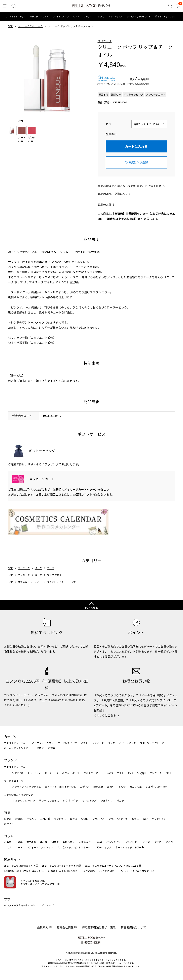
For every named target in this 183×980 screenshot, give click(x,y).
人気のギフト (86, 842)
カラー (110, 124)
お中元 (40, 748)
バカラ (120, 800)
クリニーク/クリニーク (30, 26)
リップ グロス (54, 575)
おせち (135, 819)
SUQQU (141, 773)
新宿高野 (98, 787)
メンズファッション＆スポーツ (74, 847)
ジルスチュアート (93, 773)
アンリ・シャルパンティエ (26, 787)
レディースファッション (40, 847)
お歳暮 (52, 748)
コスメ (8, 847)
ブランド (10, 760)
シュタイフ (107, 800)
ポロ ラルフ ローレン (23, 800)
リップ (72, 582)
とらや (122, 787)
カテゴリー (12, 737)
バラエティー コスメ (39, 17)
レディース (88, 17)
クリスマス (98, 819)
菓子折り (31, 842)
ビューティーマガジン (167, 17)
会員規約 (43, 927)
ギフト (76, 17)
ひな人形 (31, 819)
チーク (50, 568)
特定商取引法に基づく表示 (99, 927)
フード (19, 847)
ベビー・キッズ (115, 17)
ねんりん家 (136, 787)
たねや (111, 787)
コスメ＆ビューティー (16, 17)
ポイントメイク (55, 582)
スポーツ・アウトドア (152, 743)
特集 (7, 813)
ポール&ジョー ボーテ (68, 773)
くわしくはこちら (15, 705)
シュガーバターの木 (156, 787)
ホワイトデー (11, 824)
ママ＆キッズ (89, 800)
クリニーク (105, 41)
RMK (130, 773)
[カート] (178, 6)
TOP (10, 26)
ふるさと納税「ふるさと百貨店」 (99, 871)
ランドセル (60, 819)
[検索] (13, 6)
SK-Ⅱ (169, 773)
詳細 (143, 79)
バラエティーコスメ (43, 743)
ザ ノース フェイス (49, 800)
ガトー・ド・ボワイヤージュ (60, 787)
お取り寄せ (69, 842)
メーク (38, 568)
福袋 (145, 819)
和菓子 (55, 842)
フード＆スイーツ (61, 17)
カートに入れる (136, 146)
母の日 (74, 819)
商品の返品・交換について (115, 194)
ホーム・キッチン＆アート (139, 17)
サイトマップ (47, 905)
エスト (120, 773)
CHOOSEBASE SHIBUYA (61, 871)
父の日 (85, 819)
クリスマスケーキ (118, 819)
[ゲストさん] (170, 6)
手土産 (44, 842)
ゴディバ (85, 787)
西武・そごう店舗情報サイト (20, 866)
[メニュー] (5, 6)
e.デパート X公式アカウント (136, 871)
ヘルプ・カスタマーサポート (20, 905)
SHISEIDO (17, 773)
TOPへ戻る (92, 607)
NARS (110, 773)
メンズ (101, 17)
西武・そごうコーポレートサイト (60, 866)
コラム (9, 836)
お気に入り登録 (138, 162)
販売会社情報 (65, 927)
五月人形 (45, 819)
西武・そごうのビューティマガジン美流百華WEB (112, 866)
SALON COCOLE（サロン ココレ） (23, 871)
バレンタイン (159, 819)
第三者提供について (133, 927)
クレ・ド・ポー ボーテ (39, 773)
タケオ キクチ (71, 800)
